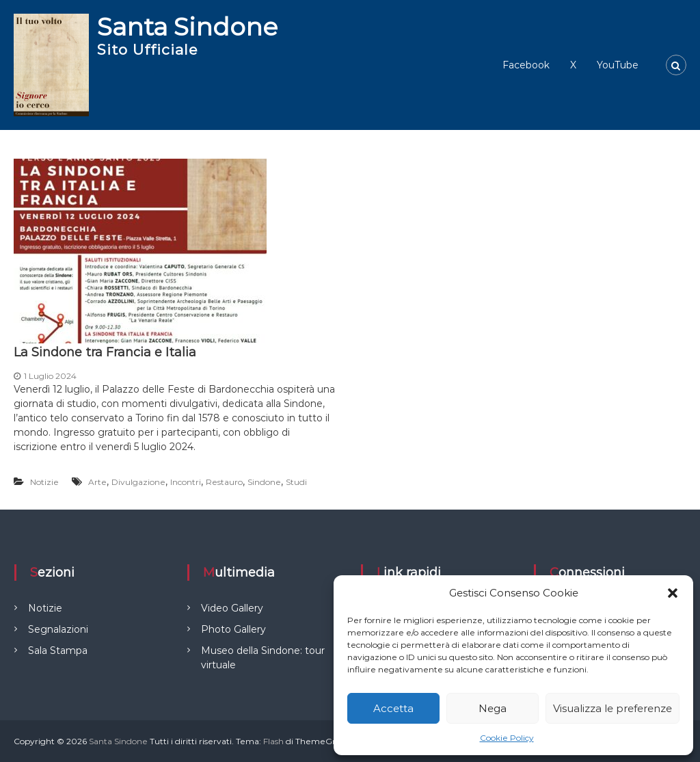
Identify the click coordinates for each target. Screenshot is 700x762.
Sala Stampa (58, 651)
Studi (296, 482)
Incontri (186, 482)
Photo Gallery (233, 629)
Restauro (224, 482)
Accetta (393, 708)
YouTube (618, 65)
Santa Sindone (187, 27)
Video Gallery (232, 608)
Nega (493, 708)
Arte (97, 482)
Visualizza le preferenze (612, 708)
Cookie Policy (507, 738)
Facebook (526, 65)
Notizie (44, 482)
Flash (273, 741)
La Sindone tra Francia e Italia (105, 352)
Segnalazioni (58, 629)
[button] (673, 593)
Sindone (264, 482)
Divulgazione (138, 482)
